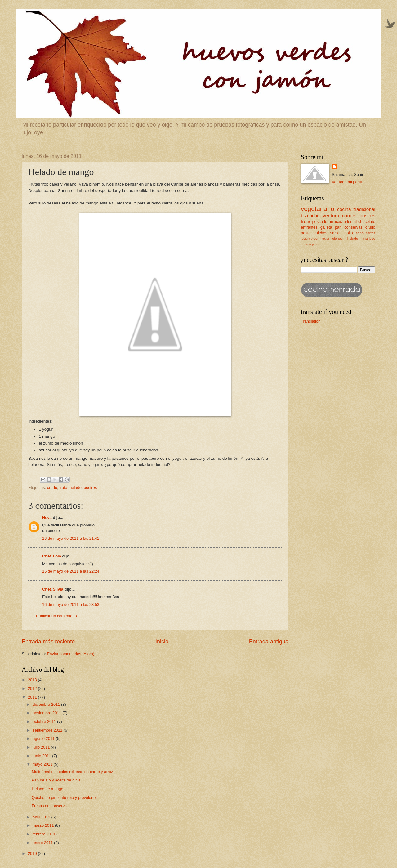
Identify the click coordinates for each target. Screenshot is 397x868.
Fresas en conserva (49, 806)
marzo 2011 (44, 825)
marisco (369, 239)
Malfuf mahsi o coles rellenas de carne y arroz (72, 772)
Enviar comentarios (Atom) (71, 654)
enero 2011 (43, 843)
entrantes (309, 227)
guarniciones (332, 239)
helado (76, 488)
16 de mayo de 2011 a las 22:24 (71, 571)
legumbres (309, 239)
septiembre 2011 (48, 730)
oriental (350, 222)
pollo (348, 233)
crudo (52, 488)
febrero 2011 (45, 834)
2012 (33, 689)
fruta (63, 488)
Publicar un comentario (56, 616)
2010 (33, 854)
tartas (371, 233)
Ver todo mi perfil (347, 182)
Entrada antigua (269, 642)
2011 (33, 697)
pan (338, 227)
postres (90, 488)
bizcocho (310, 215)
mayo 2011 (43, 764)
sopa (360, 233)
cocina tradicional (356, 209)
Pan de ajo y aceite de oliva (56, 780)
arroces (335, 222)
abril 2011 (42, 817)
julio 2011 (42, 747)
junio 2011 (42, 756)
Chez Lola (52, 556)
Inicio (162, 642)
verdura (331, 215)
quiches (320, 233)
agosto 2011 (44, 738)
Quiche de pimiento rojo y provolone (64, 797)
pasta (306, 233)
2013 (33, 680)
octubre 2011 (45, 721)
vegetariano (318, 209)
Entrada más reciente (48, 642)
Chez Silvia (53, 589)
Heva (47, 518)
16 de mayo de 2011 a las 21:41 (71, 538)
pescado (320, 222)
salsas (336, 233)
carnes (349, 215)
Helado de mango (47, 789)
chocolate (367, 222)
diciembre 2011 (47, 704)
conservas (353, 227)
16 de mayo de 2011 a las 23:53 (71, 604)
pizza (316, 244)
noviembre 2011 (47, 713)
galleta (326, 227)
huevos (306, 244)
